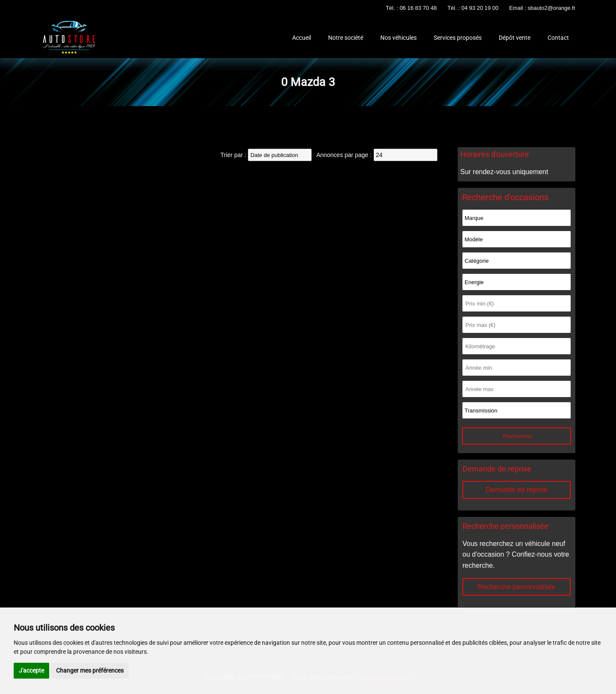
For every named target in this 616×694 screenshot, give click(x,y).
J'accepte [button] (31, 670)
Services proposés (458, 38)
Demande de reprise (517, 490)
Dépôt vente (515, 38)
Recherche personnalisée (517, 587)
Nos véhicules (398, 38)
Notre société (346, 38)
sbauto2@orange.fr (552, 8)
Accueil (302, 38)
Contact (558, 38)
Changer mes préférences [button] (90, 670)
